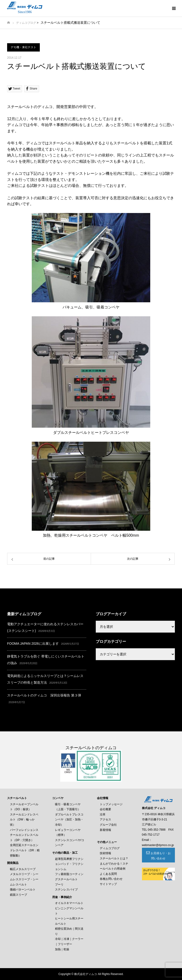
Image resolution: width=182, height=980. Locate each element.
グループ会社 (108, 825)
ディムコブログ (26, 23)
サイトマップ (108, 884)
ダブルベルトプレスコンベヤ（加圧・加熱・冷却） (69, 820)
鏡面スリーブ (18, 895)
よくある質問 (108, 874)
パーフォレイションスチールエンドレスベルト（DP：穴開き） (24, 835)
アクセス (105, 819)
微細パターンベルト (23, 890)
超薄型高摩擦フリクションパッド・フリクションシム (69, 864)
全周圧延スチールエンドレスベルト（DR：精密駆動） (25, 850)
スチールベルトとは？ (114, 858)
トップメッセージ (111, 804)
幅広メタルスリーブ (23, 869)
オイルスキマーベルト (69, 903)
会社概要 (105, 809)
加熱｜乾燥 (62, 949)
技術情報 (105, 853)
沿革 (103, 814)
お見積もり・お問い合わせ (161, 856)
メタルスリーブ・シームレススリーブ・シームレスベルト (24, 879)
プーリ (59, 885)
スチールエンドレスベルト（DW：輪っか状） (24, 820)
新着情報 (105, 830)
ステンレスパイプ (66, 890)
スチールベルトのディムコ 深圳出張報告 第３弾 (44, 695)
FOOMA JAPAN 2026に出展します (33, 644)
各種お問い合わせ (111, 879)
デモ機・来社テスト (23, 47)
